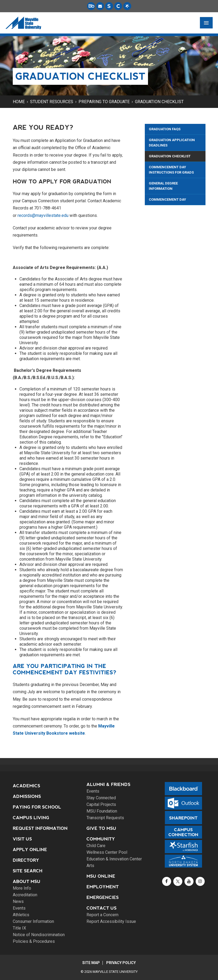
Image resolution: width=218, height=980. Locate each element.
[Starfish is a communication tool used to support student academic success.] (127, 6)
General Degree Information (163, 186)
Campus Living (31, 818)
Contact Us (102, 908)
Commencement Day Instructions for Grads (171, 170)
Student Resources (52, 102)
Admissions (27, 796)
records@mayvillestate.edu (43, 215)
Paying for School (37, 807)
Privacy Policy (121, 963)
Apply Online (30, 850)
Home (19, 102)
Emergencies (103, 897)
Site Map (91, 963)
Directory (26, 860)
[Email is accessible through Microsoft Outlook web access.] (100, 6)
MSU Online (101, 876)
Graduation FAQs (165, 129)
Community (101, 839)
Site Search (28, 871)
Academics (26, 786)
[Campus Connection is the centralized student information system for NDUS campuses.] (118, 6)
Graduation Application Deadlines (172, 143)
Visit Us (22, 839)
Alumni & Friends (108, 785)
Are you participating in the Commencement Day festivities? (65, 669)
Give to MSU (101, 828)
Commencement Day (167, 199)
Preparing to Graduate (104, 102)
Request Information (40, 828)
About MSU (27, 882)
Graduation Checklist (159, 102)
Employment (103, 887)
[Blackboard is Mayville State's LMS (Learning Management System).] (91, 6)
